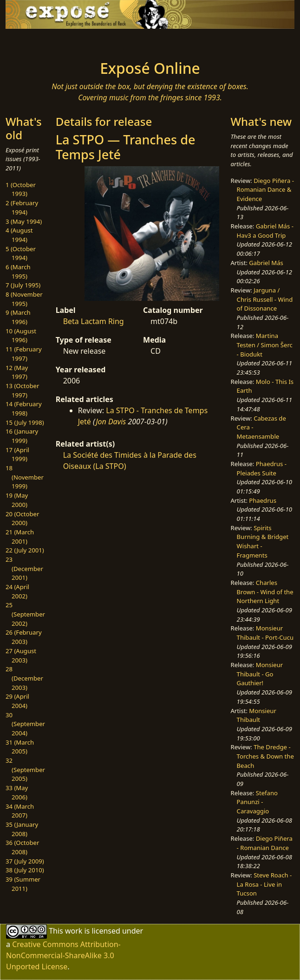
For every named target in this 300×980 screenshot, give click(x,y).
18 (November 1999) (25, 477)
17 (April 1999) (17, 454)
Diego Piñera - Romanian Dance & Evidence (265, 190)
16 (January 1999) (22, 436)
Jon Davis (111, 422)
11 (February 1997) (24, 354)
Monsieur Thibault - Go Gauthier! (260, 674)
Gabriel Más (266, 263)
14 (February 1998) (24, 409)
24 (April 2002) (17, 591)
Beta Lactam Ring (94, 321)
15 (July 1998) (25, 422)
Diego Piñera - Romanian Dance (265, 843)
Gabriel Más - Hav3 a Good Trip (265, 231)
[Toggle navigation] (49, 42)
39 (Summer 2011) (23, 884)
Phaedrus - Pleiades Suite (262, 468)
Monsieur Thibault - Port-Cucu (265, 633)
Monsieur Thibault (257, 715)
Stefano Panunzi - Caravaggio (257, 802)
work (74, 931)
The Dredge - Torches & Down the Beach (265, 756)
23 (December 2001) (24, 568)
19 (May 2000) (17, 500)
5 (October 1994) (21, 253)
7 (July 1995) (23, 285)
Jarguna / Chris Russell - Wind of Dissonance (265, 299)
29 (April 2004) (17, 701)
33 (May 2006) (17, 792)
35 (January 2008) (22, 829)
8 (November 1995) (24, 299)
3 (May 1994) (24, 221)
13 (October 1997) (22, 390)
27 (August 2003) (21, 655)
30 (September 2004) (25, 724)
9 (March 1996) (18, 317)
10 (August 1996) (21, 336)
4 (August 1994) (19, 235)
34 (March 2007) (20, 811)
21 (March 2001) (20, 537)
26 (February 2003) (24, 637)
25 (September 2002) (25, 614)
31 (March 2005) (20, 747)
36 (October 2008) (22, 847)
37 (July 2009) (25, 861)
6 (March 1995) (18, 272)
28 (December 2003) (24, 678)
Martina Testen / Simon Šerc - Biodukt (265, 345)
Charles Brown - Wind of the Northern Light (265, 592)
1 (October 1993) (21, 189)
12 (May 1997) (17, 372)
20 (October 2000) (22, 519)
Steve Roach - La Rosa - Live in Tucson (264, 884)
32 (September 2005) (25, 769)
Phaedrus (263, 500)
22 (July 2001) (25, 550)
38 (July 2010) (25, 870)
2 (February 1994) (22, 208)
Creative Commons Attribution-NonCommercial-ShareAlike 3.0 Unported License (63, 955)
